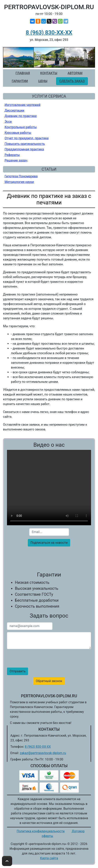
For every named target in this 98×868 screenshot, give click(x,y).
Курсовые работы (18, 133)
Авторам (75, 73)
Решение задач (16, 160)
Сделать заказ (72, 81)
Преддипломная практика (24, 149)
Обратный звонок (49, 681)
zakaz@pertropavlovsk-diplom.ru (43, 753)
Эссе (8, 122)
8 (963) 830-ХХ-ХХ (49, 32)
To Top (7, 861)
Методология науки (19, 182)
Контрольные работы (21, 127)
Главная (23, 73)
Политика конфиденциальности (41, 831)
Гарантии (20, 81)
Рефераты (12, 155)
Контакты (49, 73)
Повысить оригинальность (25, 144)
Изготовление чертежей (22, 105)
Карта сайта (49, 858)
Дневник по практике (21, 116)
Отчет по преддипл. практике (27, 138)
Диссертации (14, 110)
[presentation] (49, 557)
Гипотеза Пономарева (21, 176)
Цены (43, 81)
